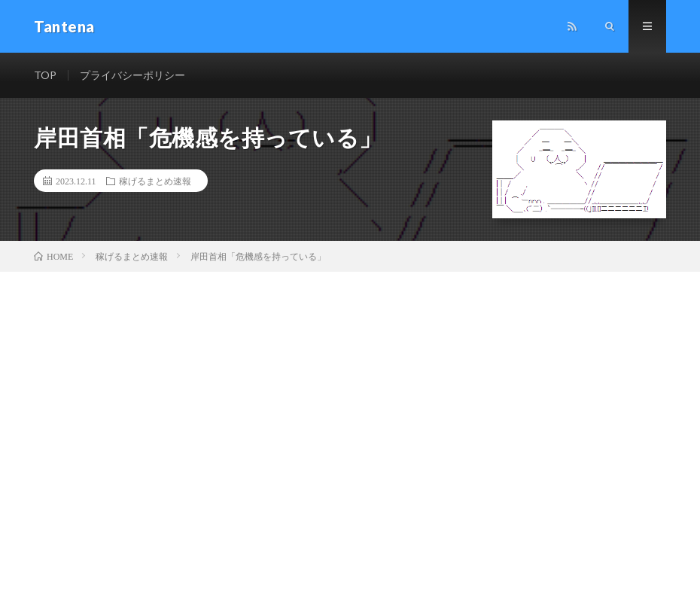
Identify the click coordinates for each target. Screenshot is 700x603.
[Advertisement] (350, 385)
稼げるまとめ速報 (155, 181)
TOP (45, 75)
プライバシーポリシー (132, 75)
